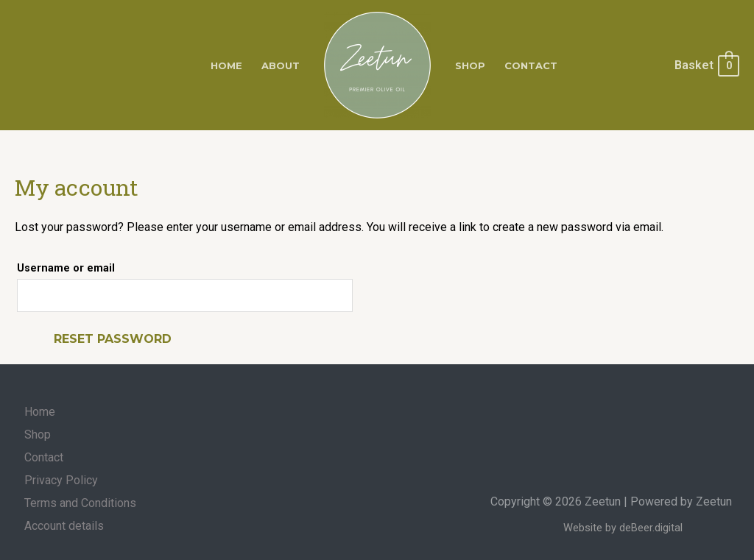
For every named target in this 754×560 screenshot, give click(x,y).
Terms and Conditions (80, 503)
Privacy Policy (61, 480)
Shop (470, 65)
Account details (64, 526)
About (281, 65)
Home (226, 65)
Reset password (113, 339)
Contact (531, 65)
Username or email (66, 268)
